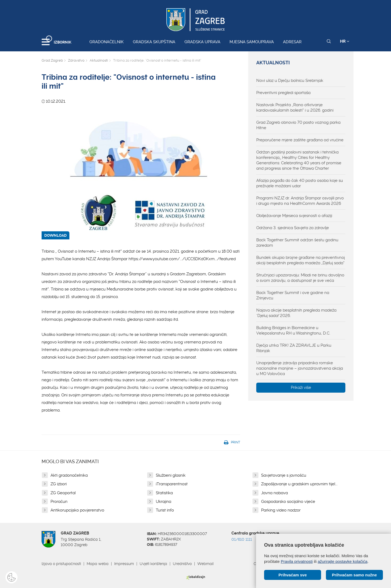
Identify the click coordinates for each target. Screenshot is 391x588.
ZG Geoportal (63, 493)
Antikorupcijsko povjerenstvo (77, 510)
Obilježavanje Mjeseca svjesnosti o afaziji (294, 216)
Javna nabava (274, 493)
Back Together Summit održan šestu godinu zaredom (297, 243)
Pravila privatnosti (297, 561)
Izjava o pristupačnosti (61, 564)
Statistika (164, 493)
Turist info (165, 510)
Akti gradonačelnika (69, 475)
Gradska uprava (202, 42)
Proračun (59, 502)
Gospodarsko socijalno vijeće (288, 502)
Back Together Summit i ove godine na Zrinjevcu (293, 295)
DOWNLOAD (55, 235)
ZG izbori (59, 484)
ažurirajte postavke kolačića (342, 561)
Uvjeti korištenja (153, 564)
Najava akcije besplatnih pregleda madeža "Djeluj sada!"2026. (296, 313)
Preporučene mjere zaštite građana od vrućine (300, 140)
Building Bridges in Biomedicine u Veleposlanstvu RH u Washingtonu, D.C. (293, 330)
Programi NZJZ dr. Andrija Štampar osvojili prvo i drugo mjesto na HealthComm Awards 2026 (300, 201)
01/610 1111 (242, 539)
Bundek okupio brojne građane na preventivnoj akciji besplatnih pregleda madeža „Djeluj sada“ (301, 260)
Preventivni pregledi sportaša (283, 93)
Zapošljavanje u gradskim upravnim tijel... (299, 484)
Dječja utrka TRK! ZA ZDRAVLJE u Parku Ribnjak (294, 348)
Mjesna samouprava (252, 42)
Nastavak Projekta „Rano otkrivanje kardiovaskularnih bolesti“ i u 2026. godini (295, 108)
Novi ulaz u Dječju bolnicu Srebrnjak (290, 81)
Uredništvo (182, 564)
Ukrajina (164, 502)
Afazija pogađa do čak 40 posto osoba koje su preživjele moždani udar (300, 183)
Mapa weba (98, 564)
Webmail (205, 564)
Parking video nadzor (281, 510)
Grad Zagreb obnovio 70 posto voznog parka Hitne (298, 125)
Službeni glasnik (171, 475)
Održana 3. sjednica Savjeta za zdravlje (293, 228)
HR (345, 41)
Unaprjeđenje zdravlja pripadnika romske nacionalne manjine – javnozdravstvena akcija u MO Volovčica (300, 368)
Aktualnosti (99, 60)
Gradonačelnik (107, 42)
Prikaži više (301, 387)
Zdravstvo (76, 60)
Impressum (124, 564)
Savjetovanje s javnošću (284, 475)
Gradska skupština (154, 42)
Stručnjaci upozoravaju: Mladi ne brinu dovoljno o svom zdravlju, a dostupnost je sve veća (300, 278)
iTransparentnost (172, 484)
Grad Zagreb (52, 60)
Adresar (292, 42)
